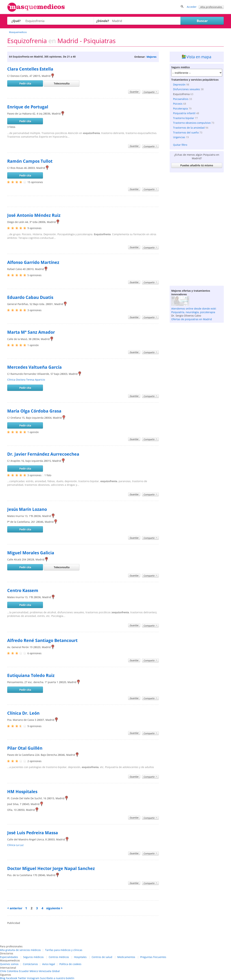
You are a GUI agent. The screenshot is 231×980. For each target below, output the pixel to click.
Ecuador (24, 971)
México (34, 971)
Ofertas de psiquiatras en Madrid (192, 319)
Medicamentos (126, 957)
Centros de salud (102, 957)
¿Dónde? (103, 21)
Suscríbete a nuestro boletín (57, 978)
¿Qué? (16, 21)
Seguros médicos (33, 957)
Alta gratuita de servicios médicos (20, 950)
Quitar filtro (180, 145)
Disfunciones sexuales (187, 89)
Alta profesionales (211, 7)
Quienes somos (9, 964)
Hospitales (80, 957)
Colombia (13, 971)
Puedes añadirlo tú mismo (197, 165)
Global (56, 971)
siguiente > (54, 908)
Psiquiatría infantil (184, 113)
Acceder (192, 7)
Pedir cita (25, 83)
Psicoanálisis (181, 99)
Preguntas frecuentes (153, 957)
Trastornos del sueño (186, 132)
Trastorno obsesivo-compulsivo (192, 123)
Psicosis (178, 104)
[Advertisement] (197, 228)
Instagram (33, 978)
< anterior (15, 908)
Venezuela (45, 971)
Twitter (22, 978)
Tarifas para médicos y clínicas (64, 950)
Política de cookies (70, 964)
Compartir (150, 92)
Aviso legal (49, 964)
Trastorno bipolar (184, 118)
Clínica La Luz (15, 845)
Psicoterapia (180, 108)
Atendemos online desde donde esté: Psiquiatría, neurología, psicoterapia (194, 310)
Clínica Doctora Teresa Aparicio (26, 380)
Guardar (134, 92)
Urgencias (179, 137)
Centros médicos (59, 957)
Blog (3, 978)
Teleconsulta (62, 83)
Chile (3, 971)
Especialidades (9, 957)
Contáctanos (30, 964)
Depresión (179, 85)
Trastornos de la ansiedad (189, 128)
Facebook (12, 978)
